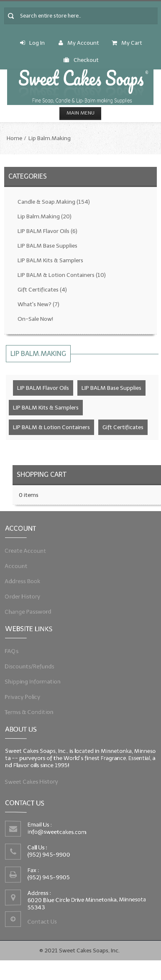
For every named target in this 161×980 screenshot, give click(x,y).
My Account (79, 43)
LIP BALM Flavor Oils (47, 231)
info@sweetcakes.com (59, 833)
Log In (32, 43)
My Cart (127, 43)
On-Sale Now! (35, 319)
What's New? (38, 304)
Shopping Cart (42, 475)
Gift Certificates (42, 290)
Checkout (81, 60)
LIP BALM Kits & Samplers (50, 260)
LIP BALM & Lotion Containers (62, 275)
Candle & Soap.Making (54, 202)
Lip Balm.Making (50, 138)
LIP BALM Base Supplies (47, 246)
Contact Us (44, 920)
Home (14, 138)
